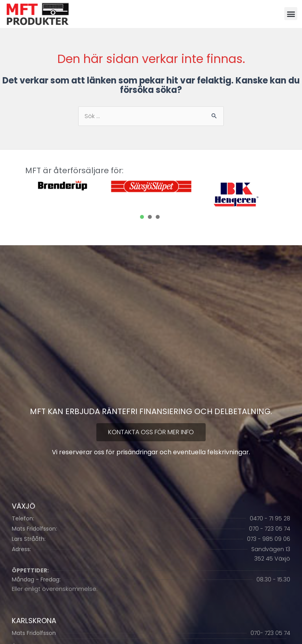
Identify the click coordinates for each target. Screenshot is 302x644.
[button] (291, 14)
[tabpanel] (64, 186)
